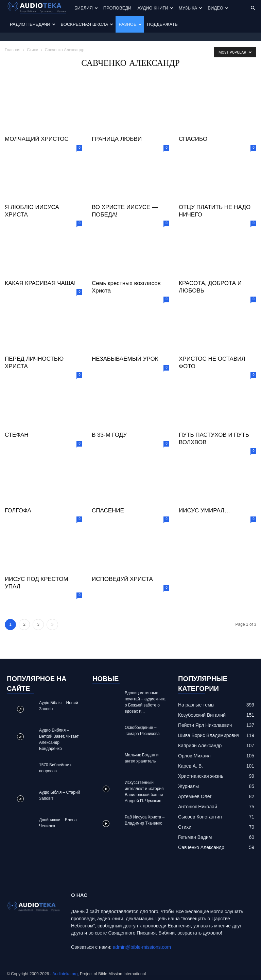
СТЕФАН (17, 435)
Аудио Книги (155, 8)
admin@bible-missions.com (142, 947)
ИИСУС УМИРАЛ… (204, 511)
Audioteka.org (65, 974)
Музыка (190, 8)
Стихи (33, 50)
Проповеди (117, 8)
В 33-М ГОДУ (109, 435)
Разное (130, 24)
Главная (13, 50)
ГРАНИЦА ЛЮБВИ (117, 139)
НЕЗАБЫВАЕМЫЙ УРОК (125, 359)
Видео (218, 8)
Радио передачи (33, 24)
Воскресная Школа (87, 24)
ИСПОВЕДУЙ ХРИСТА (122, 579)
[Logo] (39, 8)
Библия (86, 8)
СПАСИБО (193, 139)
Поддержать (162, 24)
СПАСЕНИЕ (108, 511)
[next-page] (52, 625)
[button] (253, 8)
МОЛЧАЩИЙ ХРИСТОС (37, 139)
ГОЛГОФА (18, 511)
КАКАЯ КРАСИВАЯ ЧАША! (40, 283)
